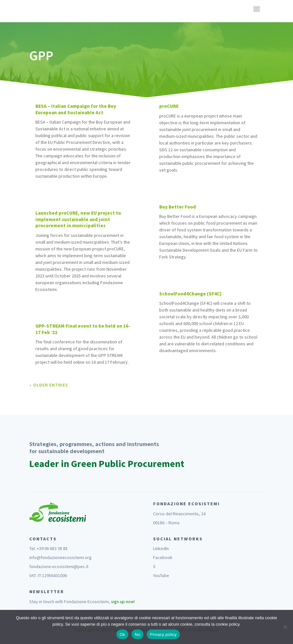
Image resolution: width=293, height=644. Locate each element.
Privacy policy (163, 635)
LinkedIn (161, 548)
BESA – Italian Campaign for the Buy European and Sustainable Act (76, 109)
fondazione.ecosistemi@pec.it (59, 566)
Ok (122, 635)
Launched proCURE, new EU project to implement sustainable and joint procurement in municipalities (78, 219)
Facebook (163, 557)
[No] (285, 627)
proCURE (169, 106)
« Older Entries (49, 385)
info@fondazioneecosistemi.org (60, 557)
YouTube (161, 575)
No (137, 635)
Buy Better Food (178, 207)
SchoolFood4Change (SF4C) (190, 294)
